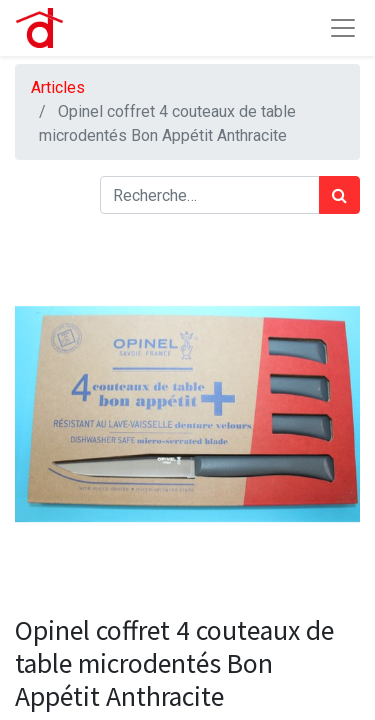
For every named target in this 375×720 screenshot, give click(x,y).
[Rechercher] (339, 195)
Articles (58, 87)
